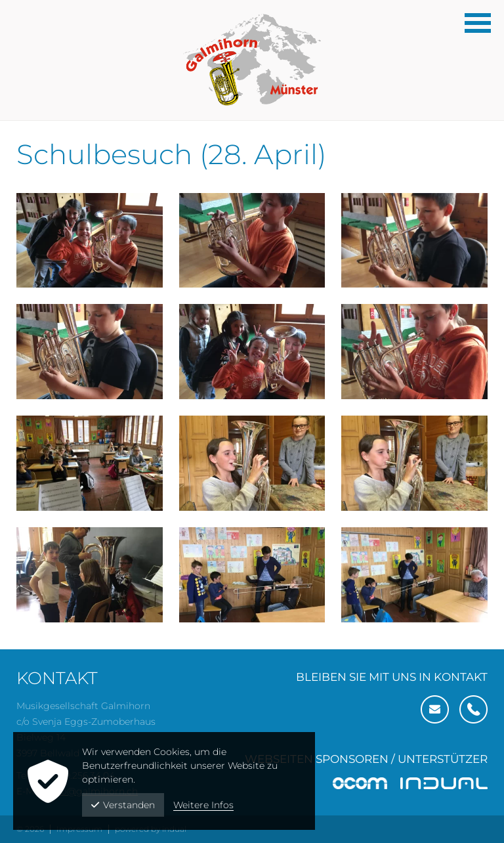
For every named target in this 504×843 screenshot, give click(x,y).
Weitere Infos (203, 805)
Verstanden (123, 805)
